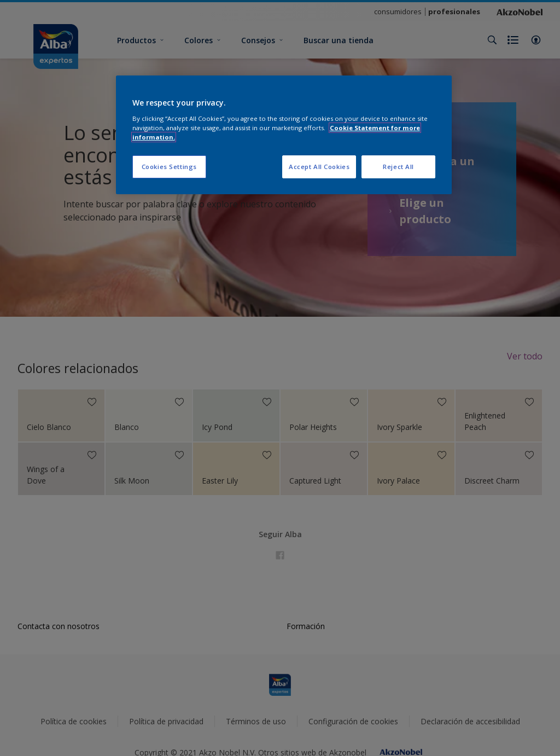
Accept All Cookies (319, 167)
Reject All (398, 167)
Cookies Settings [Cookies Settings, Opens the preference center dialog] (169, 167)
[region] (284, 135)
